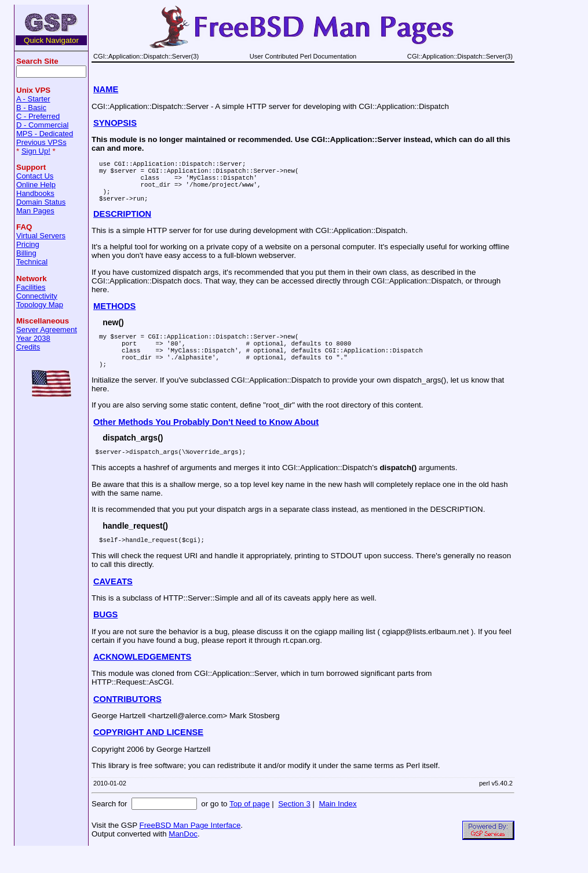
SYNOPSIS (115, 123)
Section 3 (294, 826)
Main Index (337, 826)
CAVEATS (113, 604)
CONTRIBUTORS (127, 722)
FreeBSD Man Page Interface (190, 848)
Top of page (250, 826)
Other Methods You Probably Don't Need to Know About (206, 441)
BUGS (105, 637)
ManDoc (183, 856)
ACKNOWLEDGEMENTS (142, 679)
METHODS (114, 317)
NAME (106, 89)
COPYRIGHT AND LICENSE (148, 755)
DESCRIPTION (122, 224)
